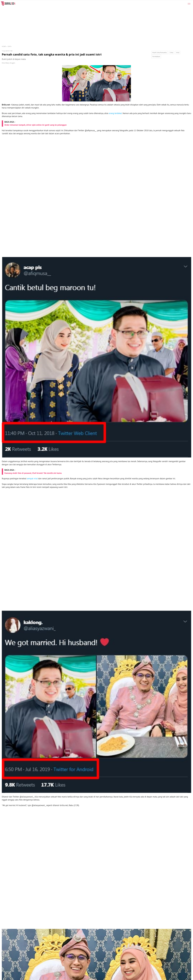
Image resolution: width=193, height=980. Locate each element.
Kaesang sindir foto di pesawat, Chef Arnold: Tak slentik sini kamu (33, 473)
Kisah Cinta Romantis (160, 53)
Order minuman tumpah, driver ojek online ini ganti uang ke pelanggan (36, 125)
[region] (102, 18)
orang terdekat (115, 113)
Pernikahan (156, 57)
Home (4, 46)
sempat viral (32, 479)
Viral (178, 53)
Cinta (9, 46)
